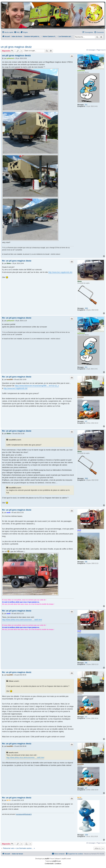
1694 (86, 835)
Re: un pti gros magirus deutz (17, 261)
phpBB (47, 859)
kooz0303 (81, 397)
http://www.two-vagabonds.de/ (60, 272)
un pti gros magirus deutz (16, 47)
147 (86, 421)
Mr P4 (79, 798)
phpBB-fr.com (57, 861)
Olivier (80, 281)
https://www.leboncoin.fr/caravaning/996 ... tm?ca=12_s (37, 386)
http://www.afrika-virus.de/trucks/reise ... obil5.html (22, 620)
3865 (86, 308)
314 (86, 105)
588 (86, 562)
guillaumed (81, 71)
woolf (79, 530)
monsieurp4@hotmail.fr (24, 814)
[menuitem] (17, 32)
